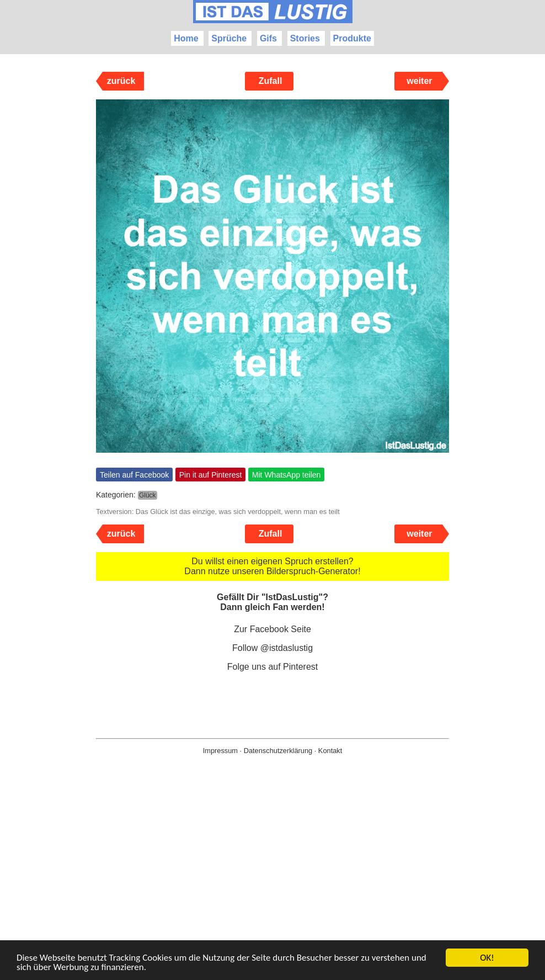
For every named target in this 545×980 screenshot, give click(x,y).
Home (186, 38)
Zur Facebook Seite (272, 629)
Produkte (352, 38)
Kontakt (330, 751)
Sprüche (229, 38)
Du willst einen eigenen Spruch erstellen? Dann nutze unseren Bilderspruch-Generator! (272, 566)
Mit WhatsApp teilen (287, 475)
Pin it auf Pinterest (211, 475)
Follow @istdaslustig (272, 648)
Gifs (268, 38)
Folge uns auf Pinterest (273, 667)
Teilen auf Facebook (134, 475)
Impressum (220, 751)
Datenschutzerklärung (278, 751)
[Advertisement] (272, 885)
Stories (305, 38)
